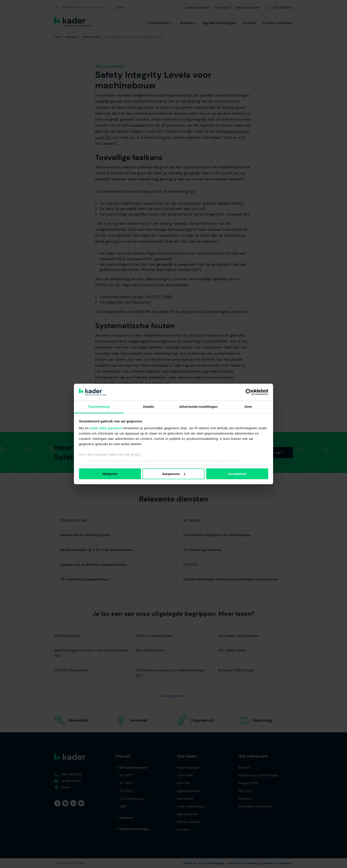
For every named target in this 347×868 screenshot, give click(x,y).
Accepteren (237, 474)
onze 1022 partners (106, 428)
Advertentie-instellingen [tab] (198, 407)
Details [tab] (149, 407)
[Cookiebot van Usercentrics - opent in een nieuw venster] (249, 392)
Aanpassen (174, 474)
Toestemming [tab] (99, 407)
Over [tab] (248, 407)
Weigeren (110, 474)
